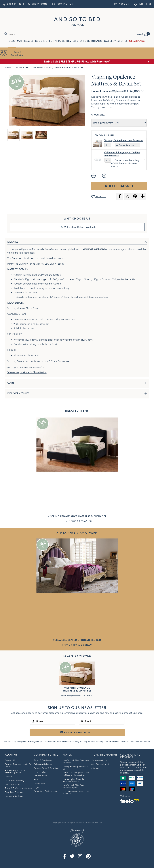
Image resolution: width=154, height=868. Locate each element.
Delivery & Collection (43, 764)
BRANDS (97, 41)
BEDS (12, 41)
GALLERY (110, 41)
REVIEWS (72, 41)
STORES (123, 41)
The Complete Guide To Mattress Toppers (73, 780)
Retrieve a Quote (99, 760)
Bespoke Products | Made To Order (18, 765)
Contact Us (62, 4)
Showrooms (38, 4)
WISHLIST (99, 197)
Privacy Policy (126, 741)
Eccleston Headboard (23, 258)
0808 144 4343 (13, 4)
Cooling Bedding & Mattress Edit (76, 768)
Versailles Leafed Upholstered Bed (77, 640)
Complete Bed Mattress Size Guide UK (76, 792)
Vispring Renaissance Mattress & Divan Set (77, 516)
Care (11, 383)
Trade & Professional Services (18, 788)
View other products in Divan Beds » (27, 372)
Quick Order (39, 783)
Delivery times (19, 393)
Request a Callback (14, 796)
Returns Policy (40, 776)
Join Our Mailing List (101, 764)
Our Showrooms (12, 784)
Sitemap (95, 768)
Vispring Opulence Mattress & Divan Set (77, 689)
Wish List (143, 4)
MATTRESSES (25, 41)
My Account (123, 4)
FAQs (36, 779)
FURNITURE (57, 41)
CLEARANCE (137, 41)
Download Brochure (14, 792)
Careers (9, 776)
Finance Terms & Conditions (47, 768)
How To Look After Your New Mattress (76, 761)
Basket (143, 34)
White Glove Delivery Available (80, 227)
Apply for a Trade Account (46, 791)
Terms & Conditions (43, 760)
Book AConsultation (17, 53)
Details (13, 242)
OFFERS (85, 41)
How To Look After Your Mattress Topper (73, 786)
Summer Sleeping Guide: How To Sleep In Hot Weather (76, 774)
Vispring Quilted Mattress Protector (124, 140)
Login (36, 787)
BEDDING (41, 41)
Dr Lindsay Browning (15, 780)
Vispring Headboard (94, 249)
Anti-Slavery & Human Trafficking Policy (15, 771)
